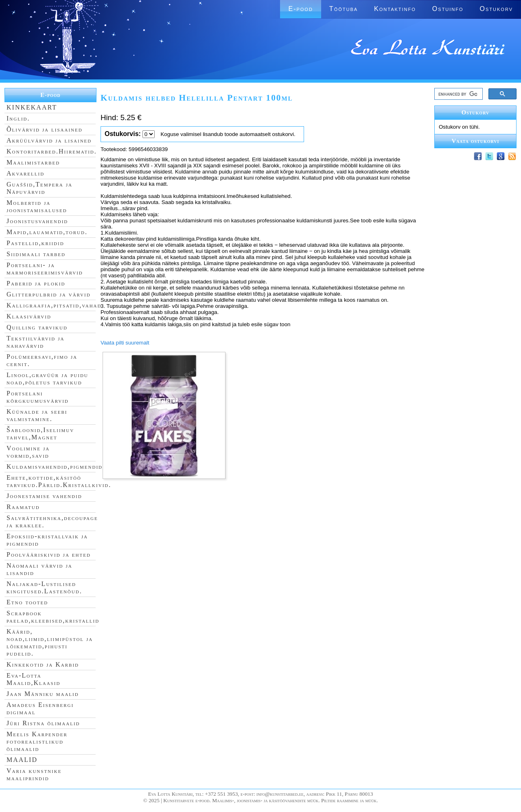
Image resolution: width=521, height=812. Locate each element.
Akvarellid (25, 173)
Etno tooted (27, 602)
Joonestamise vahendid (44, 496)
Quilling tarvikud (37, 327)
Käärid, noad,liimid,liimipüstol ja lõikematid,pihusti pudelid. (50, 642)
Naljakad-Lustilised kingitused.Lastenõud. (44, 587)
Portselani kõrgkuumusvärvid (38, 397)
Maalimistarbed (33, 162)
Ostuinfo (448, 9)
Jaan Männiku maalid (43, 694)
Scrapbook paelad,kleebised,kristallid (53, 617)
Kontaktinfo (395, 9)
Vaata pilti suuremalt (125, 343)
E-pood (300, 9)
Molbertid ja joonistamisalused (37, 206)
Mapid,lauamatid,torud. (47, 232)
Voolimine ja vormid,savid (28, 452)
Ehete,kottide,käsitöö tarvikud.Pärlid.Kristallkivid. (59, 481)
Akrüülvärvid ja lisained (49, 140)
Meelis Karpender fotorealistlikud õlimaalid (37, 741)
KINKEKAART (32, 107)
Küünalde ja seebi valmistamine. (37, 415)
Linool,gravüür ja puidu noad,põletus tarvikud (47, 379)
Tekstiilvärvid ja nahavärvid (35, 342)
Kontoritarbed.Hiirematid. (52, 151)
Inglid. (18, 118)
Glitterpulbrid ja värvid (49, 294)
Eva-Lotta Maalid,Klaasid (33, 679)
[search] (458, 94)
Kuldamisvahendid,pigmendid (55, 466)
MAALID (22, 760)
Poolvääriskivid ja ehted (49, 554)
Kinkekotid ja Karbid (43, 664)
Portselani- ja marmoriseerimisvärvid (45, 269)
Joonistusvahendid (37, 221)
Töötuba (344, 9)
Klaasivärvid (29, 316)
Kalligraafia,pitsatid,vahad (54, 305)
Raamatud (23, 507)
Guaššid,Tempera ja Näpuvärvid (39, 188)
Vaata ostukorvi (476, 141)
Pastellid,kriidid (35, 243)
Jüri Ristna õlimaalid (43, 723)
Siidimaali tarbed (36, 254)
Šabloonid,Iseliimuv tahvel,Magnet (40, 433)
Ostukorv (496, 9)
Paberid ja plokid (36, 283)
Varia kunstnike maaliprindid (34, 774)
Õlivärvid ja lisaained (45, 129)
